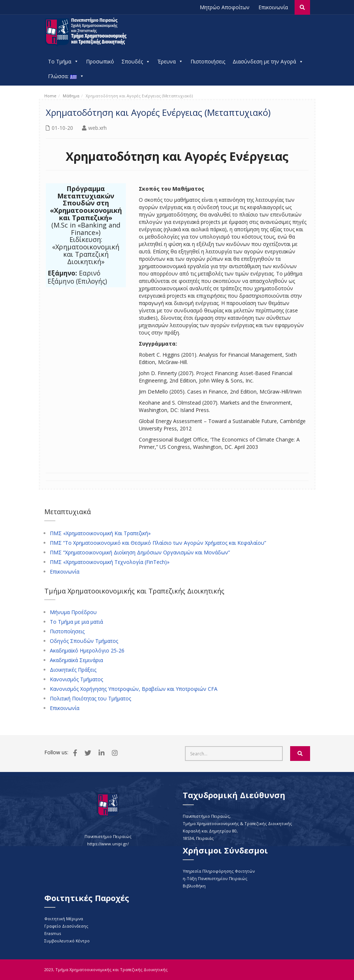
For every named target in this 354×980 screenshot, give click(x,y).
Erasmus (53, 933)
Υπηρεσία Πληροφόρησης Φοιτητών (219, 871)
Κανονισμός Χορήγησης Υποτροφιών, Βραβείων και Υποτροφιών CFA (134, 689)
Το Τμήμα (63, 62)
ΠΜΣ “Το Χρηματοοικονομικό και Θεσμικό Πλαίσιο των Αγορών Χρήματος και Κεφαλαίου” (158, 543)
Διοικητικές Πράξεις (73, 670)
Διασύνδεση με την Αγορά (268, 62)
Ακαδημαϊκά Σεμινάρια (76, 660)
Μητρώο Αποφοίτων (225, 7)
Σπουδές (136, 62)
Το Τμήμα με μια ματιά (76, 622)
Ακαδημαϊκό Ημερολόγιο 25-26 (87, 651)
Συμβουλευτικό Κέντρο (67, 941)
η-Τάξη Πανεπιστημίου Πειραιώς (215, 878)
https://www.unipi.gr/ (108, 844)
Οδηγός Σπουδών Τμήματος (84, 641)
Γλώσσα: (66, 76)
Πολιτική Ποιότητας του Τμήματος (90, 699)
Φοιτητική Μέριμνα (64, 919)
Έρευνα (170, 62)
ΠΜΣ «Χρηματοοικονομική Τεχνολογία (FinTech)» (110, 562)
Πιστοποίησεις (67, 631)
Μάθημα (71, 96)
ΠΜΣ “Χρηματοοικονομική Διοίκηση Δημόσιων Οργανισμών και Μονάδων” (140, 553)
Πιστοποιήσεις (208, 61)
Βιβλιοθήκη (194, 886)
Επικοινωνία (273, 7)
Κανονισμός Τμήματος (76, 679)
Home (50, 96)
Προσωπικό (100, 61)
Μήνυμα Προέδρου (73, 612)
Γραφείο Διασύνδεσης (66, 926)
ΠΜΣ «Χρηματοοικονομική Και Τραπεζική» (100, 533)
